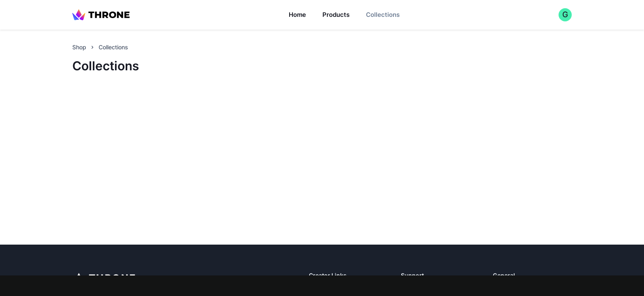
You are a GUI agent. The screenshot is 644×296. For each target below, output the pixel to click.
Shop (79, 47)
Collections (383, 15)
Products (336, 15)
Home (297, 15)
